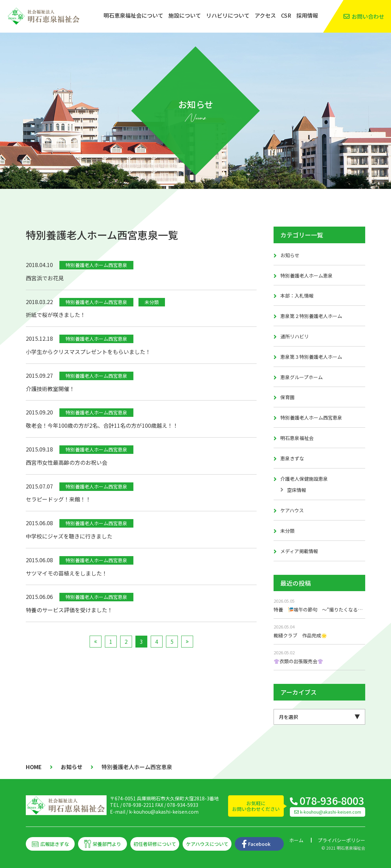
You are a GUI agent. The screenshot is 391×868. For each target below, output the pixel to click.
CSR (286, 15)
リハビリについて (228, 15)
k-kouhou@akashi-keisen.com (164, 812)
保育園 (287, 397)
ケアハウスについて (207, 844)
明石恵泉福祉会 (297, 438)
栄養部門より (107, 844)
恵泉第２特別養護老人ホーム (311, 316)
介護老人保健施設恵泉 (304, 479)
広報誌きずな (55, 844)
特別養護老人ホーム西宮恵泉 (311, 418)
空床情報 (297, 490)
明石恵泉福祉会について (133, 15)
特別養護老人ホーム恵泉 (306, 276)
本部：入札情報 (297, 296)
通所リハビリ (295, 336)
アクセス (265, 15)
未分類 (287, 531)
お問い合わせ (368, 16)
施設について (185, 15)
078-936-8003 (332, 800)
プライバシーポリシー (341, 840)
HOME (34, 767)
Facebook (259, 844)
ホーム (296, 840)
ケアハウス (292, 510)
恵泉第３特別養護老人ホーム (311, 357)
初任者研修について (155, 844)
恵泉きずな (292, 458)
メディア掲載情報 (299, 551)
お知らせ (290, 255)
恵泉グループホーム (302, 377)
